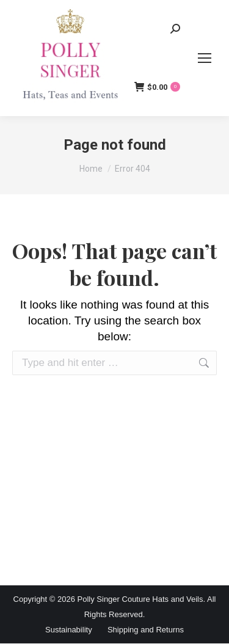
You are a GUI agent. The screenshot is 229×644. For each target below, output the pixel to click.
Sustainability (69, 630)
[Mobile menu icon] (205, 58)
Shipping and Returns (146, 630)
